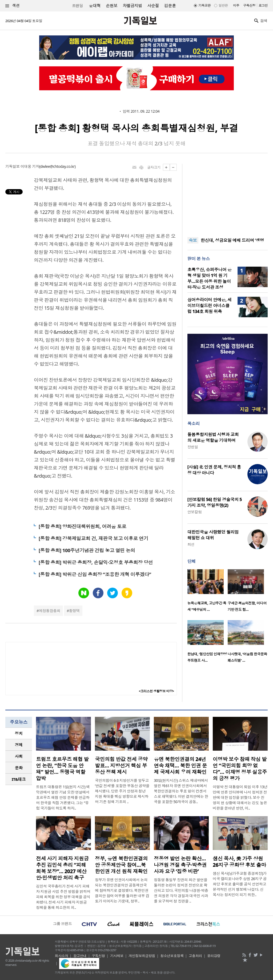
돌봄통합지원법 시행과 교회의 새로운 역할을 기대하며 (213, 437)
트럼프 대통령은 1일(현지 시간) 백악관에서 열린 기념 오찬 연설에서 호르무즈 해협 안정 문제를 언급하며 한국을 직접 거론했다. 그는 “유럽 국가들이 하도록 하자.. (63, 797)
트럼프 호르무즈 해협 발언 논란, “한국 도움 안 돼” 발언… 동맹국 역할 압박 (62, 769)
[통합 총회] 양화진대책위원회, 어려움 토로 (82, 526)
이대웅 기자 (30, 166)
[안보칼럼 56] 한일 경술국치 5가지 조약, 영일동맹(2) (215, 502)
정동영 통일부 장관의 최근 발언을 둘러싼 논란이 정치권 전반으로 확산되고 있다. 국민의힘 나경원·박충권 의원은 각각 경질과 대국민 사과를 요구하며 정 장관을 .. (181, 890)
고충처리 (195, 956)
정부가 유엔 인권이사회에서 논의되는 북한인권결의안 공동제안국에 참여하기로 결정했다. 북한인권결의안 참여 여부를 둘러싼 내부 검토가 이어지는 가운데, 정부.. (122, 890)
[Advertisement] (227, 197)
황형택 (74, 611)
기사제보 (117, 956)
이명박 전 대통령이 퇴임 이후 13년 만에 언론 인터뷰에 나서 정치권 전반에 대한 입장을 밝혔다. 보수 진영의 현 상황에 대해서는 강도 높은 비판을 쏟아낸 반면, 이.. (240, 797)
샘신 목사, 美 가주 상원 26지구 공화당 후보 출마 (239, 862)
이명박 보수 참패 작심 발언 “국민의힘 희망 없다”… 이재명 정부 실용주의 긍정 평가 (240, 769)
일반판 (223, 5)
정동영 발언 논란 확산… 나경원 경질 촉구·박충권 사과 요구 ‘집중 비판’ (180, 865)
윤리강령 (214, 956)
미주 (236, 5)
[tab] (19, 733)
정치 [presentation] (19, 733)
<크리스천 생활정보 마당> (156, 691)
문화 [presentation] (19, 768)
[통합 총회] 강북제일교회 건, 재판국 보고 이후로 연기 (93, 538)
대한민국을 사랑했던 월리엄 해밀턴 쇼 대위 (213, 535)
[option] (208, 592)
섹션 (13, 6)
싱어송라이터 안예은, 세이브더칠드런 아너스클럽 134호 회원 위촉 (210, 306)
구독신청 (249, 5)
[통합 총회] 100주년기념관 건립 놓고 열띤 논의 (87, 550)
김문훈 (170, 6)
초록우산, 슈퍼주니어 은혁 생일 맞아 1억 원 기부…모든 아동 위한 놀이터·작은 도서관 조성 (210, 278)
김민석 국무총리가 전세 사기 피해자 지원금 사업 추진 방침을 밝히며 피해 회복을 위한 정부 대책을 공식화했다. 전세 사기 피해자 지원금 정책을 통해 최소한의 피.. (63, 897)
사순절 (153, 6)
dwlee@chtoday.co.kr (57, 166)
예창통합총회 (50, 611)
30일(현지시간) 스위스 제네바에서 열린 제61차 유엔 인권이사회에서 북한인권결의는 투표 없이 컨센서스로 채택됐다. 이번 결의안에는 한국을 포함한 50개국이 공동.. (181, 791)
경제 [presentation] (19, 745)
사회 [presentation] (19, 756)
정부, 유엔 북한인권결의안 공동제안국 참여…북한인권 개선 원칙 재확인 (121, 865)
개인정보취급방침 (142, 956)
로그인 (263, 5)
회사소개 (62, 956)
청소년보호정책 (172, 956)
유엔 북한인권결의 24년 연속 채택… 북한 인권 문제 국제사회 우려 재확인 (180, 766)
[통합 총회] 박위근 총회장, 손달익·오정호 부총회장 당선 (96, 562)
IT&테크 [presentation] (19, 779)
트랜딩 (77, 6)
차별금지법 (132, 6)
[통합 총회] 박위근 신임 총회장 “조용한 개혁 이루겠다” (95, 574)
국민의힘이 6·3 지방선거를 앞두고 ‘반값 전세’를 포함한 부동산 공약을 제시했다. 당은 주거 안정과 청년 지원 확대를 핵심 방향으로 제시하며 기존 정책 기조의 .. (122, 791)
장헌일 (193, 447)
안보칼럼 (195, 512)
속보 (193, 240)
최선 (191, 544)
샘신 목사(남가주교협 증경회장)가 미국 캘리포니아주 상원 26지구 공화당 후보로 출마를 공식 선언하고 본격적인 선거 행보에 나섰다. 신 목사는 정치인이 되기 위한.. (240, 884)
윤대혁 (95, 6)
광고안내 (80, 956)
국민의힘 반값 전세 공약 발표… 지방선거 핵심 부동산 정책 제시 (121, 766)
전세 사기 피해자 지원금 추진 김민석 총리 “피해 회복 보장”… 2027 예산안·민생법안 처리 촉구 (62, 868)
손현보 (112, 6)
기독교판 (204, 5)
